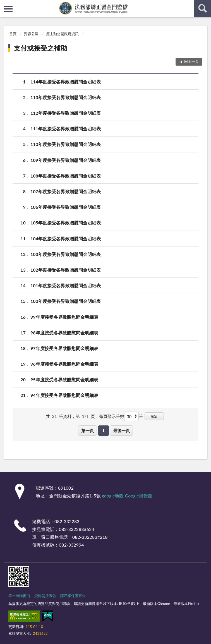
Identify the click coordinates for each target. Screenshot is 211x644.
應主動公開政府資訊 (62, 34)
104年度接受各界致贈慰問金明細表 (66, 239)
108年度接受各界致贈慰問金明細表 (66, 176)
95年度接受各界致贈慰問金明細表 (64, 380)
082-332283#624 (77, 529)
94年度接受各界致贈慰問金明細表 (64, 395)
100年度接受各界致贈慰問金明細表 (66, 301)
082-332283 (67, 521)
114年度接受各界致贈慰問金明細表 (66, 82)
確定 (154, 416)
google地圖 (113, 496)
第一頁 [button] (87, 430)
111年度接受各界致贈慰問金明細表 (66, 129)
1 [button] (103, 430)
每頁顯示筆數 (112, 416)
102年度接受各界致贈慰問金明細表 (66, 270)
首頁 (13, 34)
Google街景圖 (139, 496)
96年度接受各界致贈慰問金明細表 (64, 364)
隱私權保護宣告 (73, 596)
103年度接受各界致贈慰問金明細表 (66, 254)
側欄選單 (8, 9)
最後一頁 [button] (121, 430)
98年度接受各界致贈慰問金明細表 (64, 333)
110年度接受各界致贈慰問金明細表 (66, 144)
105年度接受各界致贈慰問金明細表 (66, 223)
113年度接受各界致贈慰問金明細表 (66, 97)
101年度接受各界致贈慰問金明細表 (66, 285)
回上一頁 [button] (191, 61)
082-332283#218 (90, 537)
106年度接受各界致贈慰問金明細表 (66, 207)
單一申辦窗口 (19, 596)
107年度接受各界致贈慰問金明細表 (66, 191)
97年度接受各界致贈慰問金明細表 (64, 348)
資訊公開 (31, 34)
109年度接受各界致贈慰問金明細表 (66, 160)
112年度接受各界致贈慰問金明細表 (66, 113)
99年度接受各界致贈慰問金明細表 (64, 317)
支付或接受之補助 (40, 48)
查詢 (203, 8)
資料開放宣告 (45, 596)
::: (4, 4)
